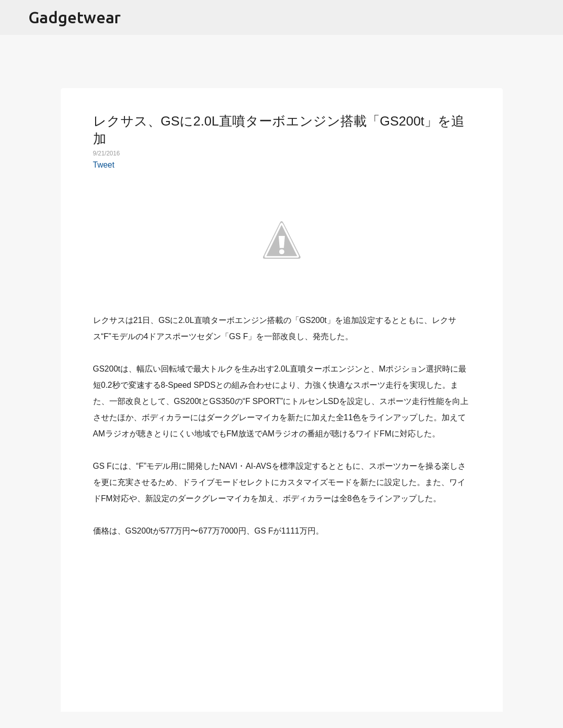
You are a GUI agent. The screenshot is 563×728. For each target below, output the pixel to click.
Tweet (104, 165)
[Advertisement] (282, 619)
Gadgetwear (75, 17)
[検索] (549, 18)
